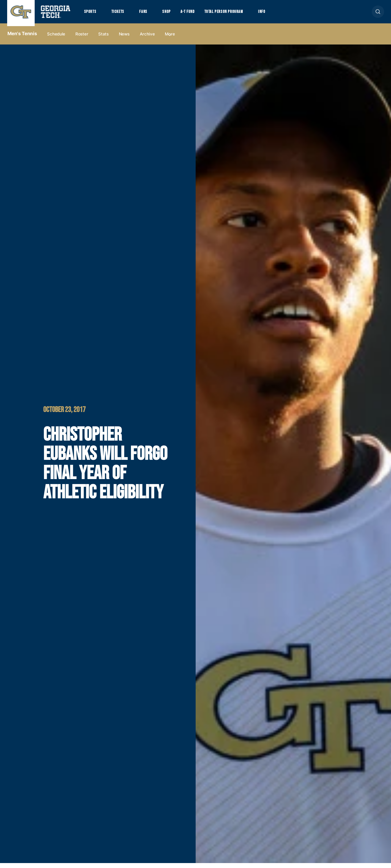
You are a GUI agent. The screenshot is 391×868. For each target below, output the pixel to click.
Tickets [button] (121, 14)
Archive (147, 39)
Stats (103, 39)
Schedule (56, 39)
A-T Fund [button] (196, 14)
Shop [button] (174, 14)
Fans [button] (148, 14)
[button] (378, 14)
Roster (82, 39)
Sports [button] (91, 14)
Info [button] (278, 14)
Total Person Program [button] (236, 14)
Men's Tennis (22, 39)
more (170, 39)
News (124, 39)
